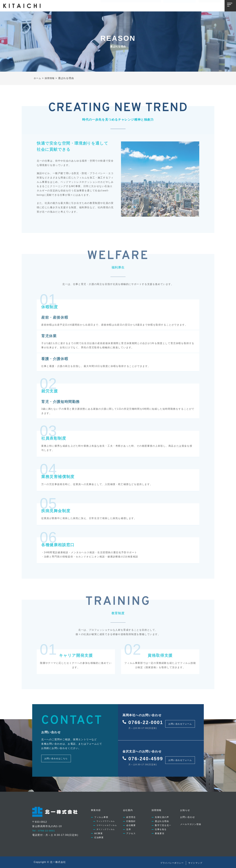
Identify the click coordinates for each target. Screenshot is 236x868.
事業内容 (108, 5)
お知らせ (154, 5)
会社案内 (123, 5)
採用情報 (138, 5)
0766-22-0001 (147, 722)
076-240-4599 (147, 756)
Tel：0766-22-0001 (44, 827)
